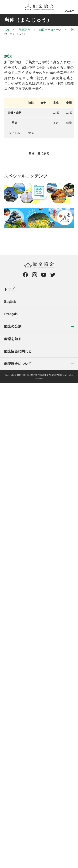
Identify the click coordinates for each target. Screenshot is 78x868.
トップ (9, 289)
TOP (7, 30)
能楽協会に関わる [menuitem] (18, 351)
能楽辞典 (24, 30)
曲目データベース (51, 30)
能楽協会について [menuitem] (18, 364)
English (10, 301)
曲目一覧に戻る (39, 153)
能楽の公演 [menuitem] (13, 326)
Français (11, 314)
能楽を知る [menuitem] (13, 339)
